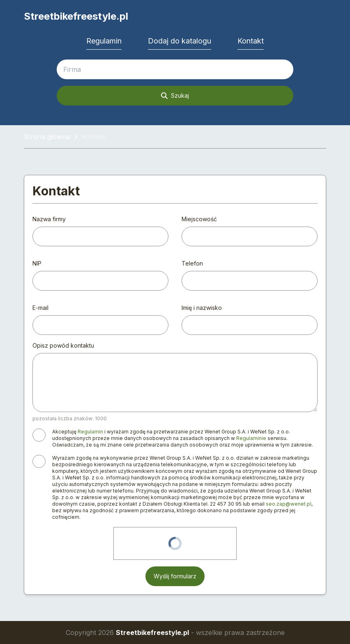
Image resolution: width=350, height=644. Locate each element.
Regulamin (104, 41)
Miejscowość (199, 219)
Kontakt (251, 41)
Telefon (192, 263)
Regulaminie (251, 438)
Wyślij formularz (175, 576)
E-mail (40, 308)
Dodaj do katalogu (180, 41)
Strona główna (47, 137)
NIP (37, 263)
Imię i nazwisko (202, 308)
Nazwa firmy (49, 219)
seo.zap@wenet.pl (289, 504)
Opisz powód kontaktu (63, 345)
